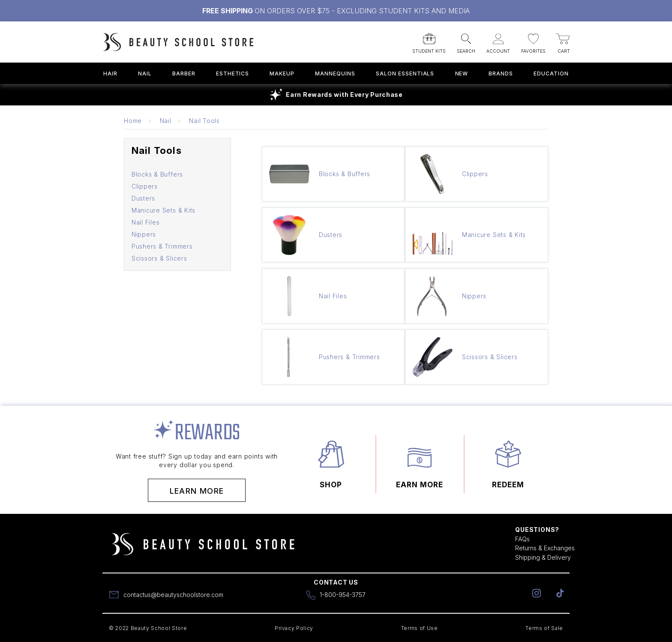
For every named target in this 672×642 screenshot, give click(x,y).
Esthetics (233, 73)
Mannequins (335, 73)
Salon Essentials (405, 73)
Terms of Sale (544, 628)
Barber (184, 73)
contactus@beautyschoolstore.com (173, 595)
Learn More (197, 491)
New (462, 73)
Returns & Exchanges (545, 548)
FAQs (522, 539)
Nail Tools (204, 121)
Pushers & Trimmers (162, 246)
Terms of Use (420, 628)
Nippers (144, 234)
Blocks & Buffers (157, 174)
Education (551, 73)
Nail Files (146, 222)
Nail (145, 73)
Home (133, 121)
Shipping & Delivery (543, 557)
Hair (110, 73)
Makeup (282, 73)
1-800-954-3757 (343, 595)
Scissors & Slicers (159, 258)
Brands (501, 73)
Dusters (143, 198)
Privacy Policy (294, 628)
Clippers (145, 186)
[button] (429, 41)
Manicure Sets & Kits (163, 210)
